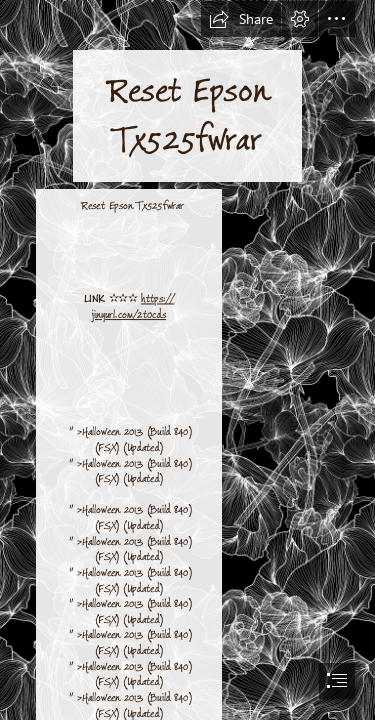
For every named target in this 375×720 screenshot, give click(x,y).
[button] (241, 19)
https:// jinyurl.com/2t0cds (133, 307)
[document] (187, 360)
